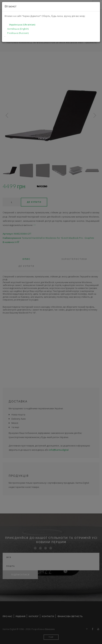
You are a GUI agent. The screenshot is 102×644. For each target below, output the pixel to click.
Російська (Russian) (18, 33)
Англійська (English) (18, 29)
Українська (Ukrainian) (22, 25)
